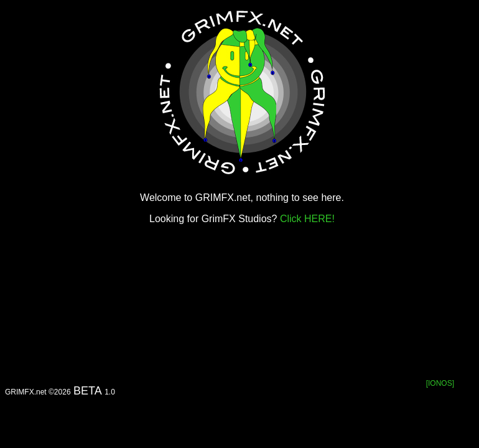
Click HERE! (307, 219)
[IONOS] (440, 383)
